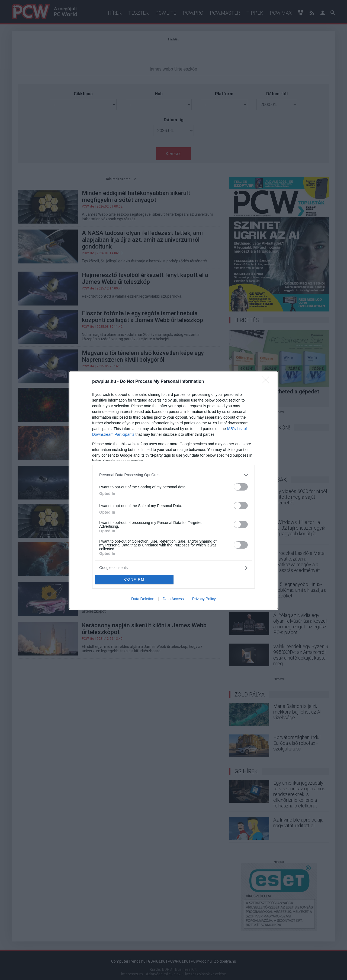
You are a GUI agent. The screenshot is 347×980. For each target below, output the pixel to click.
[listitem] (173, 475)
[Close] (267, 382)
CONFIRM (134, 579)
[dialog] (173, 490)
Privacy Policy (204, 599)
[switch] (241, 487)
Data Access (173, 599)
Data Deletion (143, 599)
